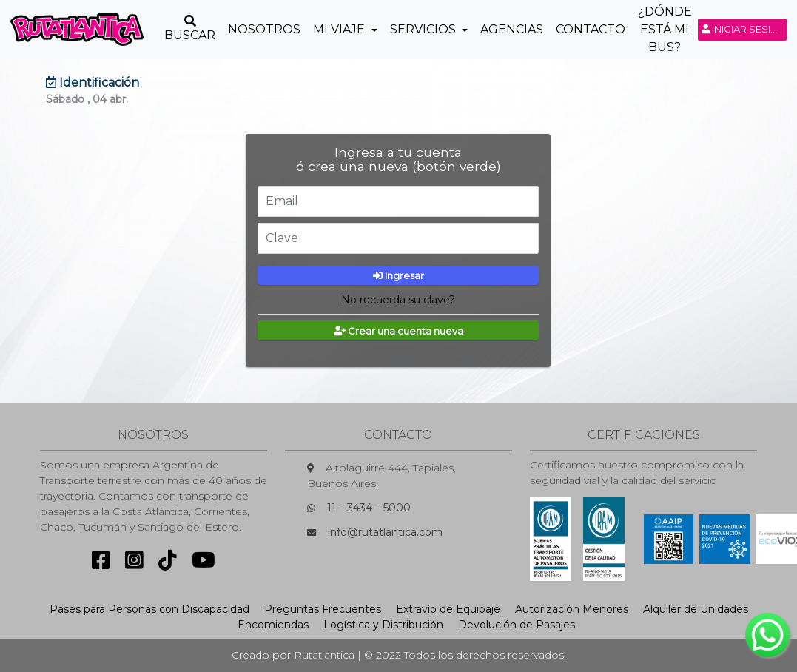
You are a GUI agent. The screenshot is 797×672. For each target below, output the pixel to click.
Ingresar (398, 275)
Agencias (512, 29)
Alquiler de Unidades (696, 609)
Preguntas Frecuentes (323, 609)
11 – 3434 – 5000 (369, 508)
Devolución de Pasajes (517, 625)
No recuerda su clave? (398, 300)
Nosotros (264, 29)
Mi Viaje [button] (340, 29)
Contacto (591, 29)
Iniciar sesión (744, 29)
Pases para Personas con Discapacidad (149, 609)
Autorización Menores (572, 609)
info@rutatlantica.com (385, 532)
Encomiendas (273, 625)
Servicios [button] (424, 29)
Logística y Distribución (383, 625)
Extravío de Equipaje (448, 609)
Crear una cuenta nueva (398, 331)
